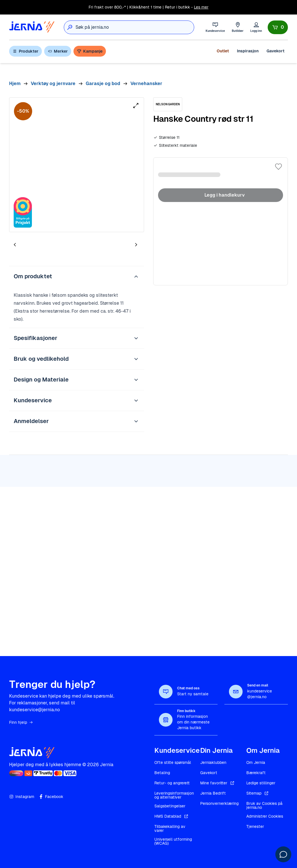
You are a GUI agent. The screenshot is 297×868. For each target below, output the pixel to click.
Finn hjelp (21, 722)
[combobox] (135, 27)
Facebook (51, 797)
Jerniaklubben (213, 762)
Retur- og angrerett (172, 783)
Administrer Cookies (265, 816)
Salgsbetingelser (170, 806)
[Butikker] (238, 27)
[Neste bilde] (136, 245)
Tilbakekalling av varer (170, 828)
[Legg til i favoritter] (278, 167)
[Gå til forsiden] (32, 27)
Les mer (201, 7)
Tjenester (255, 826)
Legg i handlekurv (221, 195)
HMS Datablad (172, 816)
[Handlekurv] (278, 27)
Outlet (223, 51)
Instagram (22, 797)
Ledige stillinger (261, 783)
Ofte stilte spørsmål (173, 762)
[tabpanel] (77, 165)
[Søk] (70, 27)
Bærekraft (256, 773)
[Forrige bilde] (15, 245)
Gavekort (276, 51)
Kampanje (90, 51)
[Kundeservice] (215, 27)
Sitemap (258, 793)
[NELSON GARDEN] (168, 104)
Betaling (162, 773)
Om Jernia (256, 762)
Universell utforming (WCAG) (173, 841)
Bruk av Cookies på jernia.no (264, 805)
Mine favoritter (218, 783)
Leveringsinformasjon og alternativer (174, 795)
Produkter (25, 51)
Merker (58, 51)
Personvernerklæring (219, 803)
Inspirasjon (248, 51)
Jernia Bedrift (213, 793)
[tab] (32, 246)
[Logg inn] (256, 27)
